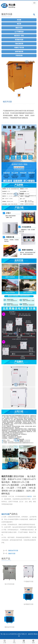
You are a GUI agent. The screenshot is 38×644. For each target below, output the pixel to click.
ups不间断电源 (19, 32)
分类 (24, 641)
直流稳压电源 (19, 40)
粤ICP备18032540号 (6, 634)
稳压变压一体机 (19, 36)
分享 (5, 641)
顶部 (33, 641)
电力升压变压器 (10, 584)
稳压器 (19, 24)
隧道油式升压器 (13, 551)
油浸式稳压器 (19, 52)
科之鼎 (17, 634)
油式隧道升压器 (28, 604)
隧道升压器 (19, 28)
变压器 (19, 20)
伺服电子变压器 (19, 48)
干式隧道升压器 (28, 582)
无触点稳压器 (19, 44)
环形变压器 (19, 56)
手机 (14, 641)
